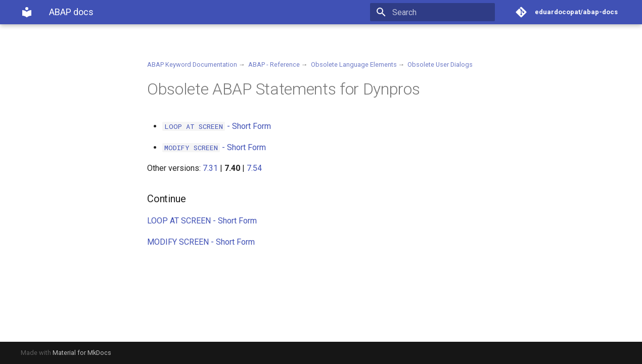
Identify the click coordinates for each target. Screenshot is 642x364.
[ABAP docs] (27, 12)
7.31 (210, 168)
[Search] (436, 12)
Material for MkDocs (82, 353)
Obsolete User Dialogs (440, 64)
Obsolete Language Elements (354, 64)
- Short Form (217, 126)
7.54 (254, 168)
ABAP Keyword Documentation (192, 64)
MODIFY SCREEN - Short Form (201, 242)
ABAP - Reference (274, 64)
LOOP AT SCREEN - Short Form (202, 221)
